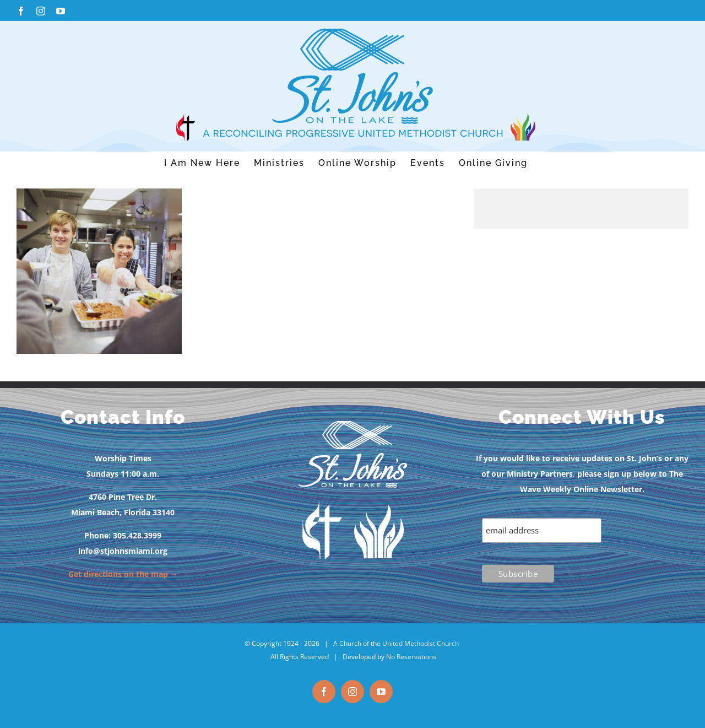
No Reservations (411, 657)
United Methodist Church (421, 643)
